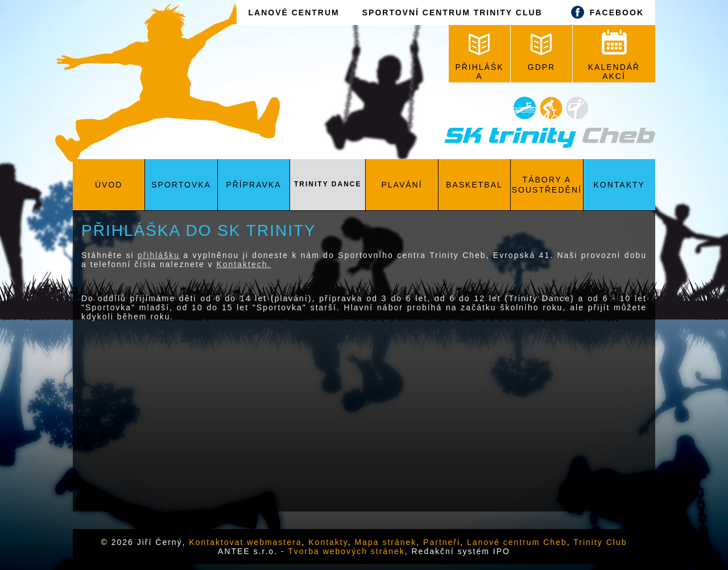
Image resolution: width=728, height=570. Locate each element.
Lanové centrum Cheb (517, 542)
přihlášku (159, 255)
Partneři (442, 542)
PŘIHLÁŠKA (479, 57)
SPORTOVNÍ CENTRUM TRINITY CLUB (452, 13)
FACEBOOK (605, 12)
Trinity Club (600, 542)
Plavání (402, 185)
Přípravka (253, 185)
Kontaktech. (243, 264)
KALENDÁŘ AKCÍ (614, 55)
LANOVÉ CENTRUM (293, 13)
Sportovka (181, 185)
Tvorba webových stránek (346, 551)
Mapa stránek (386, 542)
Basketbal (474, 185)
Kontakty (619, 185)
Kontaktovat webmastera (245, 542)
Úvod (109, 185)
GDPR (541, 53)
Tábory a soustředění (547, 185)
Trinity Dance (328, 184)
